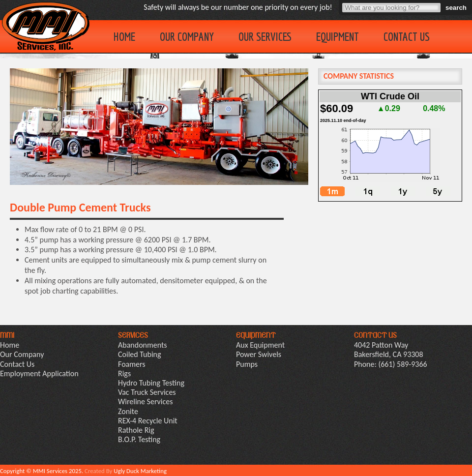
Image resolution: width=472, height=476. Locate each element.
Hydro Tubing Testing (151, 383)
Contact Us (407, 36)
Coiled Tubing (140, 354)
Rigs (124, 373)
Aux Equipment (260, 345)
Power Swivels (259, 354)
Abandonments (143, 345)
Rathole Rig (136, 430)
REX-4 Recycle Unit (148, 421)
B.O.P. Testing (139, 439)
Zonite (128, 411)
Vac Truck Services (147, 392)
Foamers (132, 364)
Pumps (247, 364)
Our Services (265, 36)
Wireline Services (145, 402)
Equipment (338, 36)
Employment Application (39, 373)
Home (124, 36)
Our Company (187, 36)
